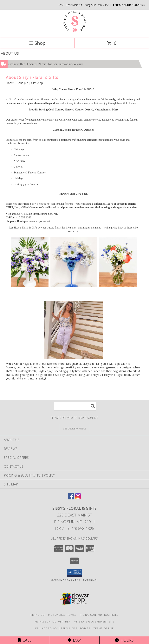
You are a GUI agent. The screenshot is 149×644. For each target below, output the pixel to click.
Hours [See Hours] (124, 640)
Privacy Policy (46, 628)
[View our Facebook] (71, 498)
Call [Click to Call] (25, 640)
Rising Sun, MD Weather (53, 622)
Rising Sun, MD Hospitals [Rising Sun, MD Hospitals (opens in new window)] (99, 615)
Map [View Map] (74, 640)
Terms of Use (104, 628)
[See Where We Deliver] (74, 428)
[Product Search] (75, 406)
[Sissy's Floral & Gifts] (75, 33)
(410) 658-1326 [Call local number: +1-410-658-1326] (134, 5)
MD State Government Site (94, 622)
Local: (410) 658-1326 (74, 529)
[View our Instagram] (78, 498)
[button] (75, 573)
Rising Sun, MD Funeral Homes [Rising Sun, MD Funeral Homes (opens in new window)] (54, 615)
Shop (37, 43)
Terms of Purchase (76, 628)
